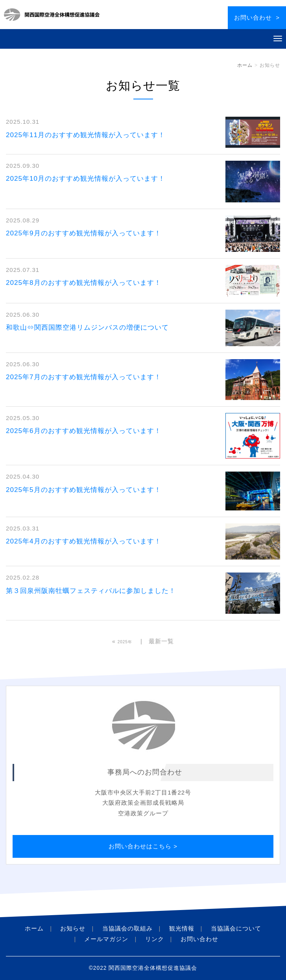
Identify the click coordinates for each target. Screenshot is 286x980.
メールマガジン (106, 939)
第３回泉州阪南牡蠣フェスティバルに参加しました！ (91, 591)
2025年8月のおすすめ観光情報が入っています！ (84, 283)
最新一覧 (161, 641)
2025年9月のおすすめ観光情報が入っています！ (84, 233)
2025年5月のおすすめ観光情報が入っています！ (84, 490)
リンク (155, 939)
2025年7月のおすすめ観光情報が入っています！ (84, 377)
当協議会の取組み (127, 928)
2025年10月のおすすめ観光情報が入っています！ (86, 179)
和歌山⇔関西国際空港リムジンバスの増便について (87, 328)
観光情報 (182, 928)
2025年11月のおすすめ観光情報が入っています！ (86, 135)
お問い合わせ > (257, 17)
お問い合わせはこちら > (143, 846)
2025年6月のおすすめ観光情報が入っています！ (84, 431)
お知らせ (73, 928)
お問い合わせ (199, 939)
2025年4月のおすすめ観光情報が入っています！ (84, 541)
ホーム (245, 65)
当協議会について (236, 928)
